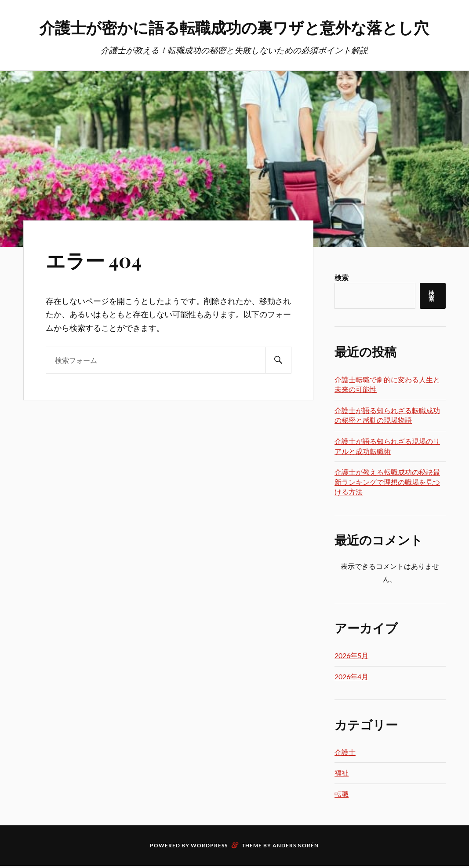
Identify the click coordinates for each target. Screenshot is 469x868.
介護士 (345, 776)
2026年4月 (351, 701)
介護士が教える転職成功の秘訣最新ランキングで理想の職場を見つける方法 (387, 506)
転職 (342, 818)
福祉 (342, 797)
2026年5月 (351, 679)
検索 (342, 302)
